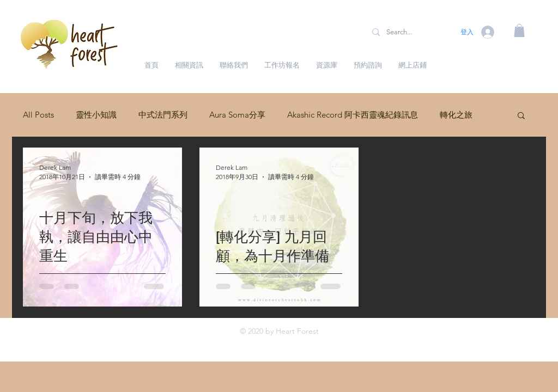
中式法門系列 (163, 115)
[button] (519, 30)
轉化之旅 (456, 115)
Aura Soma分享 (237, 115)
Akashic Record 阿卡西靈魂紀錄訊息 (353, 115)
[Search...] (408, 32)
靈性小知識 (96, 115)
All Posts (38, 115)
